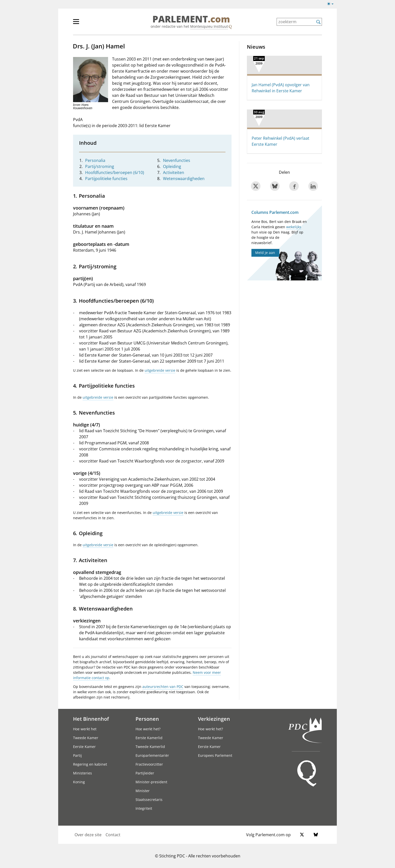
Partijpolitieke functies (106, 179)
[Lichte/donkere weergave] (332, 5)
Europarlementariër (152, 755)
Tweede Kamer (86, 738)
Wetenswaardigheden (184, 179)
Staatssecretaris (149, 800)
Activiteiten (174, 172)
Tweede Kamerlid (150, 747)
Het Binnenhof (91, 719)
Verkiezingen (214, 719)
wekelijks (294, 227)
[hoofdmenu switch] (76, 24)
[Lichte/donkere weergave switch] (332, 4)
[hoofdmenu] (92, 24)
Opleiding (172, 166)
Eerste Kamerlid (149, 738)
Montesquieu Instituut (209, 26)
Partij (77, 755)
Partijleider (145, 773)
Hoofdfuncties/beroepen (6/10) (115, 172)
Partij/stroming (100, 166)
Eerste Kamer (84, 747)
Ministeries (83, 773)
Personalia (95, 160)
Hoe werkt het (85, 729)
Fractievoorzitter (149, 764)
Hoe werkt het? (148, 729)
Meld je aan (265, 253)
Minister (143, 791)
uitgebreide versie (160, 370)
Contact (113, 835)
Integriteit (144, 808)
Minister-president (151, 782)
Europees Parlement (215, 755)
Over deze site (88, 835)
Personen (147, 719)
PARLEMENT (191, 19)
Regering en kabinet (90, 764)
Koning (79, 782)
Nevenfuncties (177, 160)
